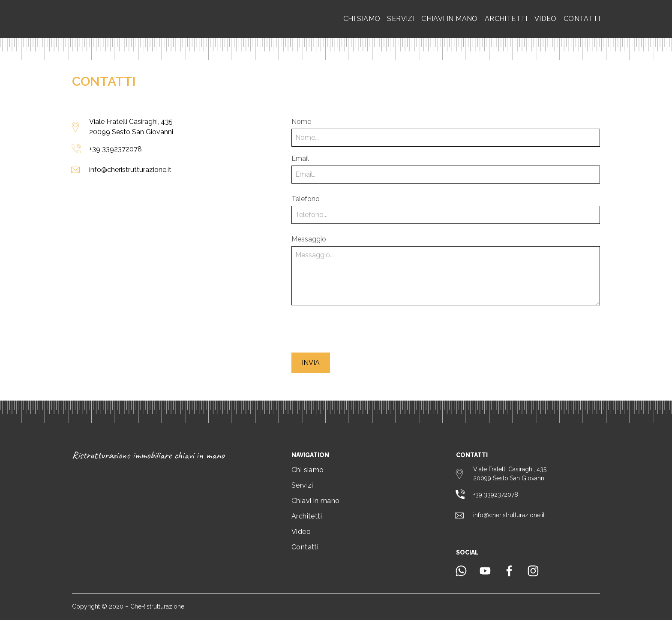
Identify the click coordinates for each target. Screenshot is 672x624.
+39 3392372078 (115, 153)
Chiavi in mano (450, 21)
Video (546, 21)
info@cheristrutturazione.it (130, 174)
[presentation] (357, 333)
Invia (311, 367)
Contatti (582, 21)
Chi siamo (362, 21)
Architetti (506, 21)
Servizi (401, 21)
